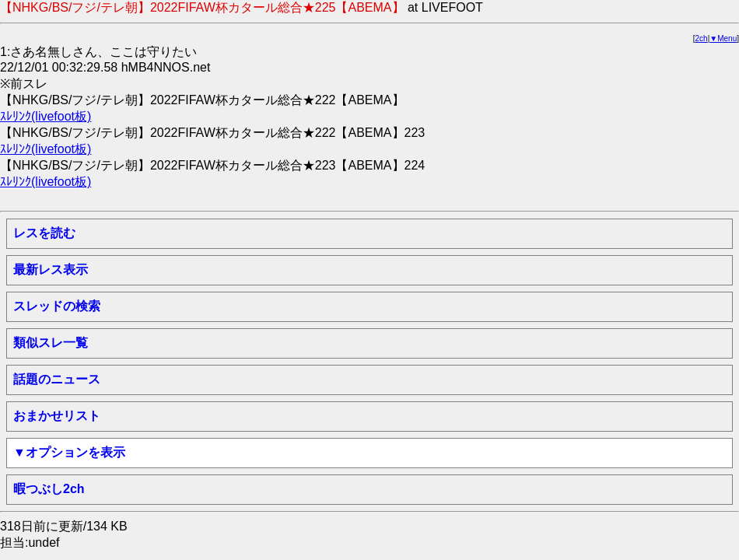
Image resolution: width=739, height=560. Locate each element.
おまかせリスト (57, 416)
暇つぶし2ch (49, 489)
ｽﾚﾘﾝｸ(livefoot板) (46, 116)
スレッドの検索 (57, 306)
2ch (702, 38)
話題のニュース (57, 379)
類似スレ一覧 (51, 343)
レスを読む (44, 233)
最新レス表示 (51, 269)
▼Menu (723, 38)
